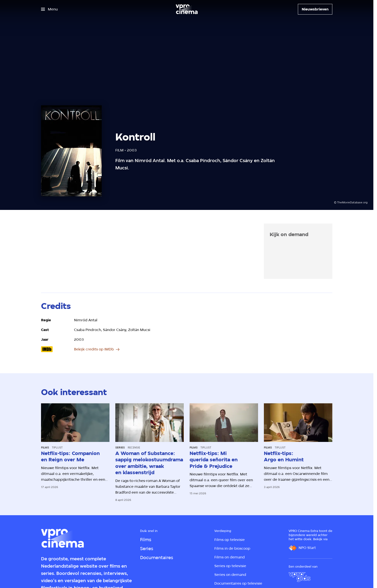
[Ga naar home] (187, 9)
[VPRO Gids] (300, 577)
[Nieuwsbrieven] (315, 9)
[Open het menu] (49, 9)
